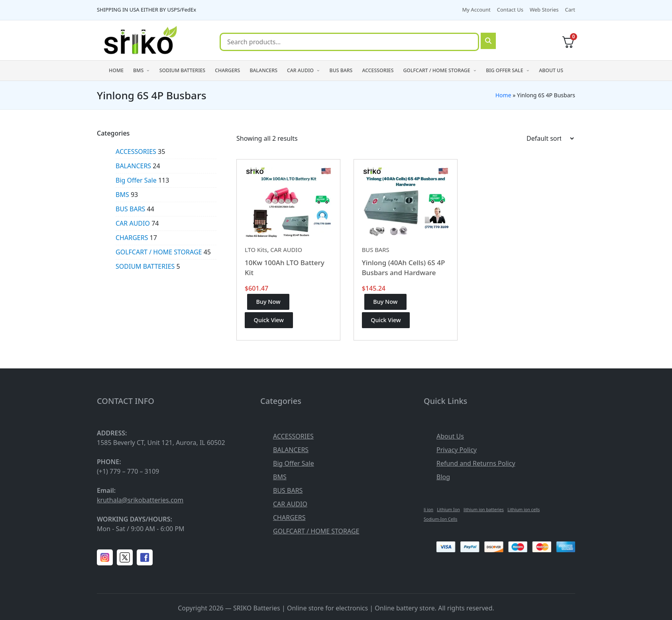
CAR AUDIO (286, 250)
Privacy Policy (457, 450)
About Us (450, 436)
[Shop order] (550, 138)
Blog (443, 477)
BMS (122, 195)
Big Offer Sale (136, 180)
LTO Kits (256, 250)
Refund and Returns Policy (476, 463)
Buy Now (268, 302)
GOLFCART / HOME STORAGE (159, 252)
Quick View (269, 320)
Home (503, 95)
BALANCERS (133, 166)
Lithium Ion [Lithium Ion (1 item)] (448, 510)
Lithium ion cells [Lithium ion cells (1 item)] (524, 510)
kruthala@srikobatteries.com (140, 500)
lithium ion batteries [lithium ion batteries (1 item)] (484, 510)
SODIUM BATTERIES (145, 266)
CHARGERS (132, 238)
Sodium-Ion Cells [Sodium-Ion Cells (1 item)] (440, 519)
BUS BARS (376, 250)
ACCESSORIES (136, 152)
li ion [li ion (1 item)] (428, 510)
